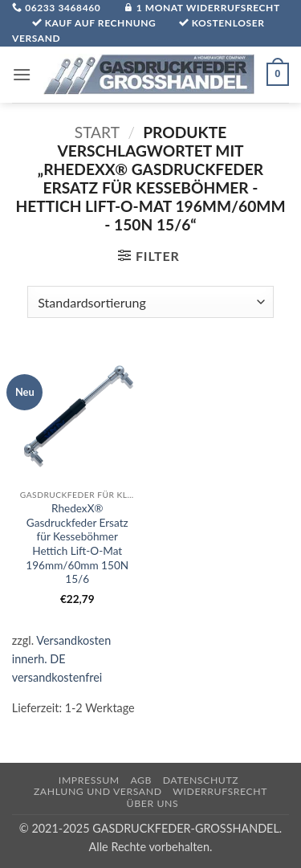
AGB (141, 780)
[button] (22, 74)
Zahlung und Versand (98, 791)
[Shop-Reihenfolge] (150, 302)
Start (97, 132)
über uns (153, 803)
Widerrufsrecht (220, 791)
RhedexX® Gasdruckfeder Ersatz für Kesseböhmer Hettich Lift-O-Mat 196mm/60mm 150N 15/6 (77, 544)
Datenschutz (201, 780)
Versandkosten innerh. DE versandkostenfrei (61, 659)
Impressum (89, 780)
